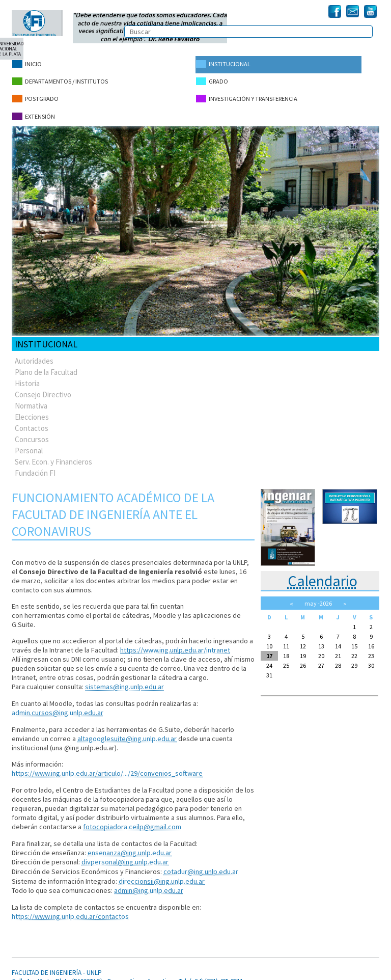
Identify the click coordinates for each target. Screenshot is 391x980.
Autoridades (34, 354)
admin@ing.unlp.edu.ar (148, 881)
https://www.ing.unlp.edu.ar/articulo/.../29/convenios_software (107, 766)
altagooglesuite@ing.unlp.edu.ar (127, 731)
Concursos (32, 433)
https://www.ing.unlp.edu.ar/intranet (175, 643)
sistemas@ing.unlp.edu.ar (124, 680)
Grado (212, 80)
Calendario (323, 574)
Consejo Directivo (43, 388)
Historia (27, 377)
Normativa (31, 399)
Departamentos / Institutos (60, 80)
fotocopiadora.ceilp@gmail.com (132, 819)
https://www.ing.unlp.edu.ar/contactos (70, 906)
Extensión (33, 111)
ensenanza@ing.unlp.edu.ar (129, 844)
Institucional (223, 64)
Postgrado (35, 96)
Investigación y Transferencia (246, 96)
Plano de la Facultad (46, 365)
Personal (29, 444)
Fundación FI (35, 466)
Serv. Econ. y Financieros (53, 455)
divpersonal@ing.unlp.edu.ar (125, 853)
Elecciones (32, 410)
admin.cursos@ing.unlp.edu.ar (57, 705)
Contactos (32, 421)
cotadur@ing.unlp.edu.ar (201, 862)
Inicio (26, 64)
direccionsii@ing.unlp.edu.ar (161, 872)
